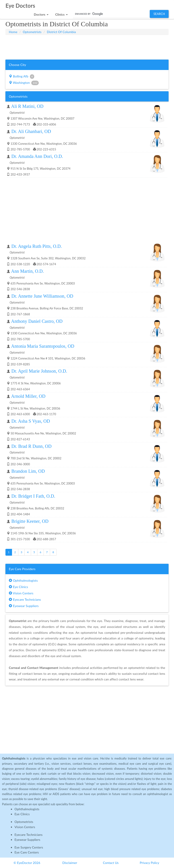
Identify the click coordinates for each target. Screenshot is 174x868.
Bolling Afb (22, 77)
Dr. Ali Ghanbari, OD (31, 131)
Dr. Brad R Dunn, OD (31, 446)
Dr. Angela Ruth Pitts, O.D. (37, 246)
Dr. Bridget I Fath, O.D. (33, 496)
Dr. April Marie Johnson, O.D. (39, 371)
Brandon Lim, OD (28, 471)
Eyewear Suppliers (24, 606)
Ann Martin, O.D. (27, 271)
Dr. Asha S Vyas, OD (31, 421)
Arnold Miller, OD (28, 396)
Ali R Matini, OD (27, 106)
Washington (24, 83)
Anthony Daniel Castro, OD (37, 321)
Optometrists (32, 32)
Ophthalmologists (23, 580)
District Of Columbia (61, 32)
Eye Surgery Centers (29, 847)
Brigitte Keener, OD (30, 521)
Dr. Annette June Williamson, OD (42, 296)
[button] (41, 13)
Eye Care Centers (27, 852)
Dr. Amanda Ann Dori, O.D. (37, 156)
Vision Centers (21, 593)
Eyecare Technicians (25, 599)
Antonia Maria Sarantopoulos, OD (43, 346)
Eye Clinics (18, 587)
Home (13, 32)
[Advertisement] (87, 46)
